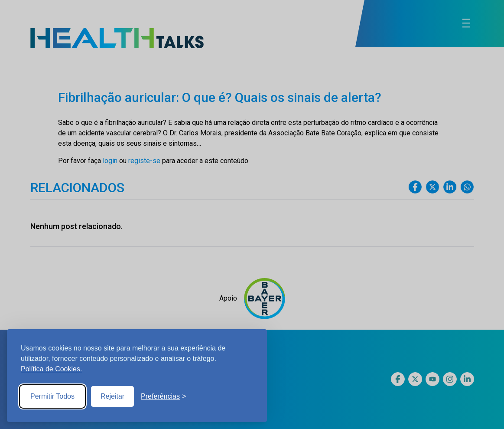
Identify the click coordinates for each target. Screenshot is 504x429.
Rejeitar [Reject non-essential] (112, 396)
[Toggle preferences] (163, 396)
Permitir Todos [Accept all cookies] (52, 396)
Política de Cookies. (51, 369)
